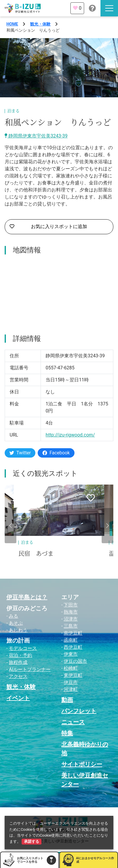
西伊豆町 (73, 647)
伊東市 (71, 654)
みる (13, 616)
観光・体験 (40, 24)
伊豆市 (71, 682)
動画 (67, 700)
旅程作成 (18, 662)
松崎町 (71, 668)
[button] (11, 526)
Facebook (56, 453)
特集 (67, 733)
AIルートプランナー (30, 669)
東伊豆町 (73, 675)
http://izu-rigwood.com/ (70, 435)
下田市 (71, 605)
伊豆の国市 (75, 661)
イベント (18, 698)
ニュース (73, 722)
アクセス (18, 676)
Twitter (20, 453)
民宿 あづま (36, 554)
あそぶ (16, 623)
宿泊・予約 (20, 655)
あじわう (18, 630)
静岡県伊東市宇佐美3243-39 (36, 136)
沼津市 (71, 619)
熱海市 (71, 612)
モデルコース (23, 648)
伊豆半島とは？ (27, 597)
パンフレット (79, 711)
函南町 (71, 640)
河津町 (71, 689)
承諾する (32, 841)
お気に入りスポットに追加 (48, 227)
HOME (12, 24)
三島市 (71, 626)
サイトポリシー (82, 764)
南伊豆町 (73, 633)
